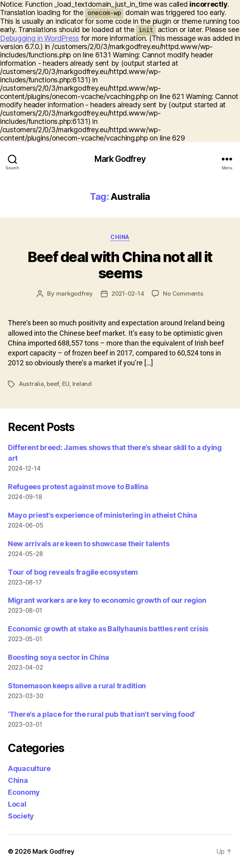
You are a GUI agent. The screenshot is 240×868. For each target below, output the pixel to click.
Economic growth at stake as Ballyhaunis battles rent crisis (108, 629)
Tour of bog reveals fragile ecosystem (73, 572)
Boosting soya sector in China (59, 657)
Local (17, 804)
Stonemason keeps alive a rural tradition (77, 686)
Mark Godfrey (120, 159)
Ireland (82, 384)
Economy (24, 792)
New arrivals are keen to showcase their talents (89, 544)
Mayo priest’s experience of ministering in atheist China (103, 515)
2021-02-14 (128, 293)
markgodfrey (75, 293)
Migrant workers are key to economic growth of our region (107, 600)
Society (21, 816)
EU (66, 384)
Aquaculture (29, 768)
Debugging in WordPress (40, 38)
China (120, 237)
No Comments (183, 293)
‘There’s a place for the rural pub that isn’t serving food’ (102, 714)
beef (53, 384)
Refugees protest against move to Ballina (78, 487)
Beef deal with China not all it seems (120, 265)
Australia (31, 384)
